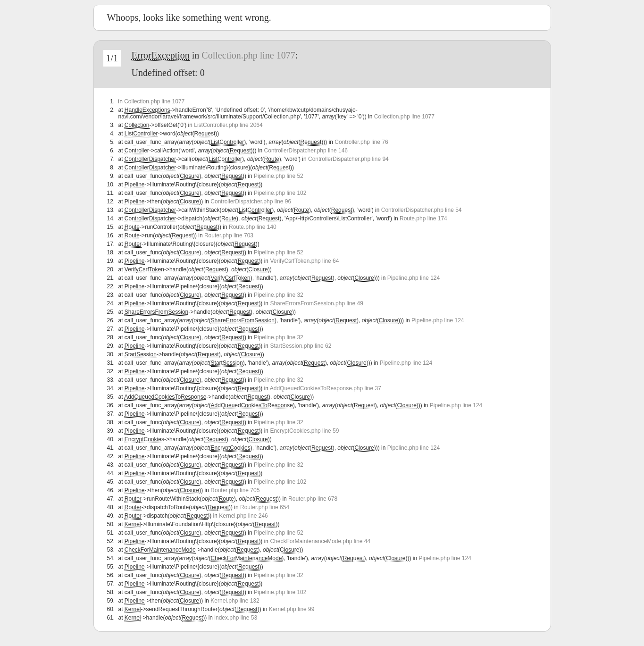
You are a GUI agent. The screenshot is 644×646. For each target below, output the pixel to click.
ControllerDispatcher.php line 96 (251, 201)
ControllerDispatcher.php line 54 (422, 210)
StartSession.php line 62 (301, 346)
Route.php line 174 (423, 218)
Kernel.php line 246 (243, 516)
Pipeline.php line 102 (280, 193)
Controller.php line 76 (361, 142)
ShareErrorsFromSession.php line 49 (316, 303)
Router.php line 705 (235, 490)
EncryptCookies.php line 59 (304, 431)
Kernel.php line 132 (235, 601)
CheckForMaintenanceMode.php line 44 (320, 541)
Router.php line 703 (229, 235)
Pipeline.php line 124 (414, 278)
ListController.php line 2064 (228, 125)
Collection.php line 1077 (248, 55)
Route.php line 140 (253, 227)
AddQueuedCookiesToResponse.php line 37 (326, 388)
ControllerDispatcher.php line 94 (348, 159)
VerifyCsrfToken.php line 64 (304, 261)
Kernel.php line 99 (292, 609)
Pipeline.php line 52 (279, 176)
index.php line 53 (236, 618)
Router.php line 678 (313, 499)
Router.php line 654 (265, 507)
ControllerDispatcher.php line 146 (306, 151)
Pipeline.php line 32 (279, 295)
